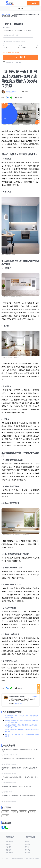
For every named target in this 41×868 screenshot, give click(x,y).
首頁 (3, 14)
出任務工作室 (19, 704)
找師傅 (27, 841)
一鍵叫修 (33, 3)
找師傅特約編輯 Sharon (12, 92)
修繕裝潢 (19, 30)
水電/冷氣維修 (8, 30)
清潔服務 (28, 30)
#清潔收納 (32, 812)
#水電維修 (23, 812)
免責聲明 (9, 847)
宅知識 (8, 14)
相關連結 (12, 704)
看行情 (27, 847)
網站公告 (9, 844)
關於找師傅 (9, 841)
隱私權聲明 (9, 853)
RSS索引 (27, 853)
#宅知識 (14, 812)
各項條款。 (19, 62)
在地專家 (27, 850)
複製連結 (20, 98)
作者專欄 (35, 696)
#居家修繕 (5, 812)
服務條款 (9, 850)
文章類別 (21, 8)
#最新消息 (5, 816)
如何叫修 (27, 844)
